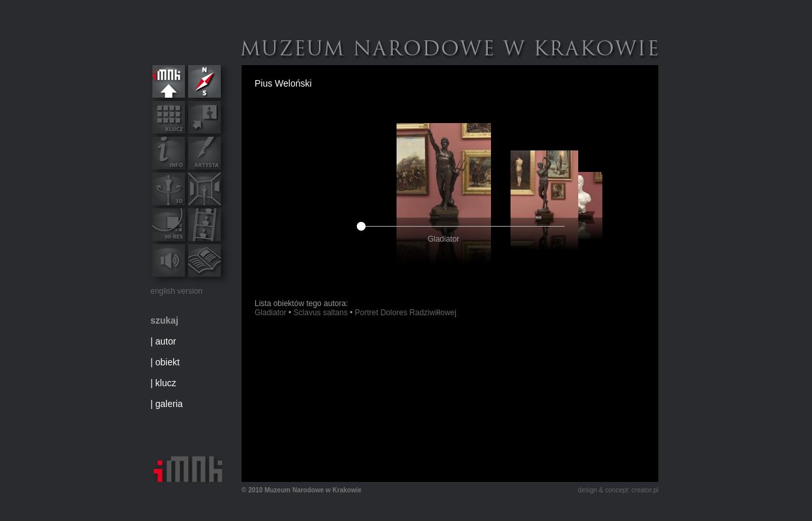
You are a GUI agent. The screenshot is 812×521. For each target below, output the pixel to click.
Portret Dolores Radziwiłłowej (406, 313)
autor (166, 341)
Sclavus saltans (321, 313)
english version (176, 291)
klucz (166, 383)
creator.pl (645, 490)
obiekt (168, 362)
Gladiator (271, 313)
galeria (169, 404)
